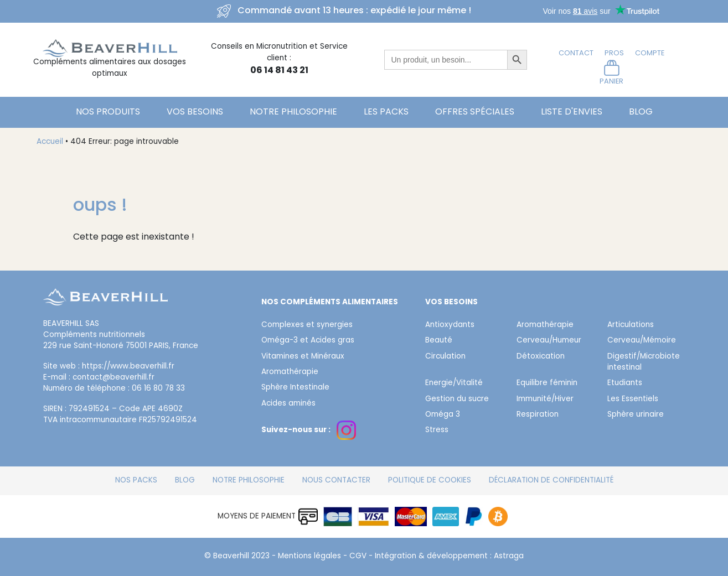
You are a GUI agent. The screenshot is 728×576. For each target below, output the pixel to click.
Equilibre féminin (547, 383)
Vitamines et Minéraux (303, 357)
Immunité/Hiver (545, 399)
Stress (437, 430)
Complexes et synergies (307, 325)
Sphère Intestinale (295, 388)
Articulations (631, 325)
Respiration (538, 415)
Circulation (445, 357)
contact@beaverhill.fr (113, 378)
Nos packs (136, 481)
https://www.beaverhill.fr (128, 367)
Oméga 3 (443, 415)
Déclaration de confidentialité (551, 481)
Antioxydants (450, 325)
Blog (641, 112)
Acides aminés (288, 404)
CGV (358, 557)
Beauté (439, 341)
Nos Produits (108, 112)
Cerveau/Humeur (549, 341)
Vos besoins (195, 112)
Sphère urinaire (636, 415)
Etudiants (625, 383)
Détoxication (541, 357)
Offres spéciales (475, 112)
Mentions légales (309, 557)
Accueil (50, 142)
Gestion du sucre (457, 399)
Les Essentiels (633, 399)
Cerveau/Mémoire (642, 341)
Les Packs (386, 112)
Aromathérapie (290, 372)
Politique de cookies (430, 481)
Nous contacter (336, 481)
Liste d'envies (572, 112)
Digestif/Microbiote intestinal (644, 362)
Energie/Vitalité (454, 383)
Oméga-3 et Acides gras (308, 341)
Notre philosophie (293, 112)
